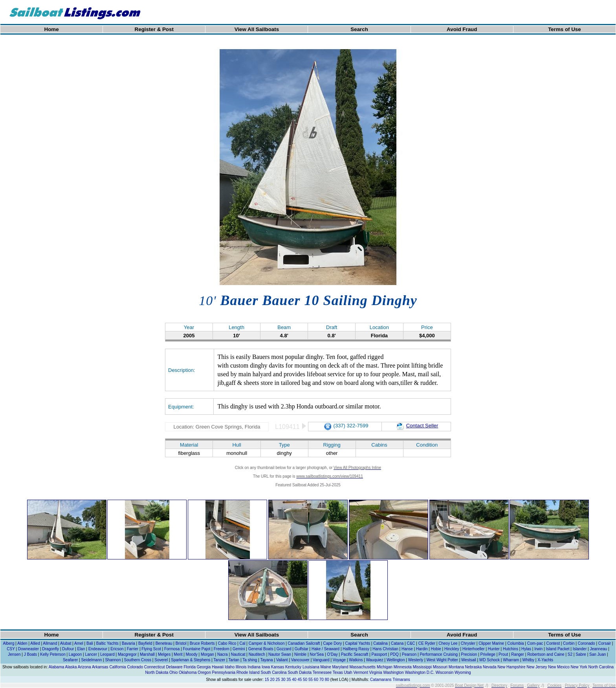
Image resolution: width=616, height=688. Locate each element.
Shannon (113, 660)
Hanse (407, 649)
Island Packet (557, 649)
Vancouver (300, 660)
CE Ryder (427, 643)
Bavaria (128, 643)
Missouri (440, 667)
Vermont (360, 672)
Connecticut (155, 667)
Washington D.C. (420, 672)
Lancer (91, 654)
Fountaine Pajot (197, 649)
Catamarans (381, 680)
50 (305, 680)
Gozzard (284, 649)
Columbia (515, 643)
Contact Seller (417, 426)
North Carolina (601, 667)
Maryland (340, 667)
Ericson (117, 649)
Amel (79, 643)
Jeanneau (598, 649)
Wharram (511, 660)
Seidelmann (91, 660)
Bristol (181, 643)
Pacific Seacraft (355, 654)
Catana (397, 643)
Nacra (223, 654)
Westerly (416, 660)
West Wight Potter (442, 660)
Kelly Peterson (53, 654)
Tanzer (219, 660)
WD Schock (489, 660)
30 (283, 680)
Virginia (375, 672)
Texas (338, 672)
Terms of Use (564, 29)
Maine (325, 667)
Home (52, 29)
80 (327, 680)
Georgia (204, 667)
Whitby (529, 660)
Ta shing (250, 660)
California (117, 667)
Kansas (278, 667)
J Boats (30, 654)
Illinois (241, 667)
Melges (164, 654)
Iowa (266, 667)
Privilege (488, 654)
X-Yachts (545, 660)
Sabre (581, 654)
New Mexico (559, 667)
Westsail (469, 660)
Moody (192, 654)
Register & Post (154, 29)
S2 (570, 654)
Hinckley (452, 649)
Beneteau (164, 643)
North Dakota (157, 672)
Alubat (66, 643)
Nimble (300, 654)
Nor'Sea (317, 654)
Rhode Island (248, 672)
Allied (35, 643)
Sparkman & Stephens (191, 660)
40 (294, 680)
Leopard (107, 654)
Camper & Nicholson (267, 643)
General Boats (261, 649)
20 (272, 680)
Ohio (173, 672)
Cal (243, 643)
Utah (348, 672)
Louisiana (311, 667)
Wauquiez (375, 660)
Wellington (396, 660)
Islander (580, 649)
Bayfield (145, 643)
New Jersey (537, 667)
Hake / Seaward (325, 649)
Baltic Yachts (107, 643)
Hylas (526, 649)
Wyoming (463, 672)
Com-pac (535, 643)
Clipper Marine (491, 643)
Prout (503, 654)
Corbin (569, 643)
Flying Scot (151, 649)
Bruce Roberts (202, 643)
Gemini (239, 649)
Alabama (56, 667)
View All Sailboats (257, 29)
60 (316, 680)
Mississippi (422, 667)
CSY (11, 649)
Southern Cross (138, 660)
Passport (379, 654)
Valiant (282, 660)
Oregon (204, 672)
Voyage (339, 660)
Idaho (230, 667)
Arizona (84, 667)
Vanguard (321, 660)
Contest (553, 643)
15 (267, 680)
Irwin (538, 649)
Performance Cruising (439, 654)
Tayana (266, 660)
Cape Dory (332, 643)
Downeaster (28, 649)
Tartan (234, 660)
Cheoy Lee (448, 643)
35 (289, 680)
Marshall (147, 654)
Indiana (254, 667)
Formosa (172, 649)
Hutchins (511, 649)
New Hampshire (511, 667)
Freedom (222, 649)
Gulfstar (302, 649)
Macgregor (127, 654)
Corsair (605, 643)
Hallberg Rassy (356, 649)
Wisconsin (445, 672)
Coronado (587, 643)
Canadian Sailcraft (304, 643)
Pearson (409, 654)
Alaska (71, 667)
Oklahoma (188, 672)
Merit (178, 654)
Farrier (133, 649)
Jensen (14, 654)
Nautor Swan (280, 654)
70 (322, 680)
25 (278, 680)
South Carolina (273, 672)
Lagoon (75, 654)
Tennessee (322, 672)
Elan (81, 649)
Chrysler (468, 643)
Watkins (356, 660)
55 (311, 680)
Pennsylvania (224, 672)
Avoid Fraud (462, 29)
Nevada (489, 667)
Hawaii (218, 667)
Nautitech (257, 654)
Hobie (436, 649)
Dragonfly (50, 649)
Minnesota (403, 667)
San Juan (598, 654)
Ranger (518, 654)
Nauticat (238, 654)
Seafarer (70, 660)
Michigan (385, 667)
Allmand (50, 643)
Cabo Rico (227, 643)
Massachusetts (362, 667)
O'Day (332, 654)
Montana (456, 667)
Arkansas (100, 667)
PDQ (394, 654)
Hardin (422, 649)
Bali (90, 643)
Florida (190, 667)
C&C (411, 643)
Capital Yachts (357, 643)
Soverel (161, 660)
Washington (393, 672)
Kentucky (293, 667)
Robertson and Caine (546, 654)
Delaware (174, 667)
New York (579, 667)
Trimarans (401, 680)
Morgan (207, 654)
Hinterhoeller (474, 649)
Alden (22, 643)
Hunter (494, 649)
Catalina (380, 643)
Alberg (9, 643)
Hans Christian (385, 649)
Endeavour (98, 649)
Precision (469, 654)
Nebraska (473, 667)
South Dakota (300, 672)
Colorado (135, 667)
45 (300, 680)
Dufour (68, 649)
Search (359, 29)
